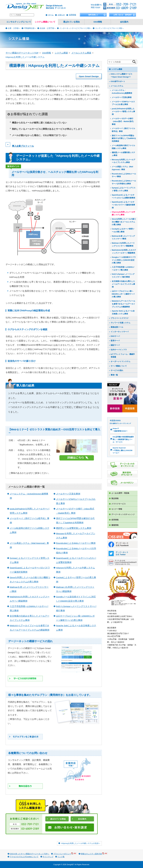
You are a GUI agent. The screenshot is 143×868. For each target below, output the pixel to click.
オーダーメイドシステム (121, 361)
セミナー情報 (117, 509)
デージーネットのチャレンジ (123, 514)
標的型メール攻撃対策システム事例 (74, 528)
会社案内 (124, 22)
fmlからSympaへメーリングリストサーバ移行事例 (123, 276)
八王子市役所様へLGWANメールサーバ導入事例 (123, 268)
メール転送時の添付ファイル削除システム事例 (123, 147)
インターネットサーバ (120, 332)
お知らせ (61, 15)
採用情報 (73, 15)
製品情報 (115, 498)
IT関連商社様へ (30, 28)
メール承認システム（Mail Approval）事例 (122, 168)
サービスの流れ (117, 370)
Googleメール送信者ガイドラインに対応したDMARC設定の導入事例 (124, 260)
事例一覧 (114, 375)
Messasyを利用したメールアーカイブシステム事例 (124, 161)
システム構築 (117, 69)
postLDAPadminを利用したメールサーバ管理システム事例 (123, 111)
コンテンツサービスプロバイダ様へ (109, 28)
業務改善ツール (117, 327)
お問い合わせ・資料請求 (123, 15)
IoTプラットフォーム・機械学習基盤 (123, 356)
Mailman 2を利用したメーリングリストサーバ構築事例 (123, 244)
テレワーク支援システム (121, 323)
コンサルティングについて (19, 22)
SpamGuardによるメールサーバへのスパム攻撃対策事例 (123, 196)
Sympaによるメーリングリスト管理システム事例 (124, 189)
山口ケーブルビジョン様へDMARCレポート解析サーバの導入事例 (123, 294)
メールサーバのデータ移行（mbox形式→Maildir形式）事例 (123, 121)
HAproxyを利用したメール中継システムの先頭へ (81, 843)
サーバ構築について (119, 366)
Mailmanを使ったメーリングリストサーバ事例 (123, 237)
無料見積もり (93, 15)
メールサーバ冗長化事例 (68, 494)
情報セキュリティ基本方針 (94, 854)
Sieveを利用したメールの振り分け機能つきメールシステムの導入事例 (124, 222)
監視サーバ (115, 341)
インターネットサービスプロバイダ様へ (75, 28)
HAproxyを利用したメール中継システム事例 (124, 213)
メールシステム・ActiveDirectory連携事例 (122, 92)
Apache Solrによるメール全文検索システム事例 (123, 312)
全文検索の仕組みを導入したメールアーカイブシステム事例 (123, 284)
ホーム (51, 15)
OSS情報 (98, 22)
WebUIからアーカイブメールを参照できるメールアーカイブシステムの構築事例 (123, 304)
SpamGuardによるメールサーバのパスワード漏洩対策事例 (123, 205)
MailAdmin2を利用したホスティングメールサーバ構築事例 (124, 251)
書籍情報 (115, 525)
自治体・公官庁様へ (48, 28)
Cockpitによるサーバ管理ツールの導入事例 (123, 230)
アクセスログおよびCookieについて (24, 857)
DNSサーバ (115, 336)
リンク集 (61, 857)
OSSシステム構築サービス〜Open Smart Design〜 (122, 75)
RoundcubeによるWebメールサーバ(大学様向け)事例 (124, 182)
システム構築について (45, 22)
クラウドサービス (119, 504)
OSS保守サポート (118, 81)
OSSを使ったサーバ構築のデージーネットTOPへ (30, 854)
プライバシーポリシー (65, 854)
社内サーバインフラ (119, 350)
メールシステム (117, 86)
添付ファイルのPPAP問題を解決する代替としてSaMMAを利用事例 (124, 138)
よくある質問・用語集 (120, 493)
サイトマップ (48, 857)
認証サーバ (115, 345)
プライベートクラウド (120, 318)
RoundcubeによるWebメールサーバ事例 (76, 543)
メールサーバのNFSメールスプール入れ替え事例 (123, 103)
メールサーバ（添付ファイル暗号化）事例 (123, 130)
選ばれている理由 (71, 22)
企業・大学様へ (14, 28)
